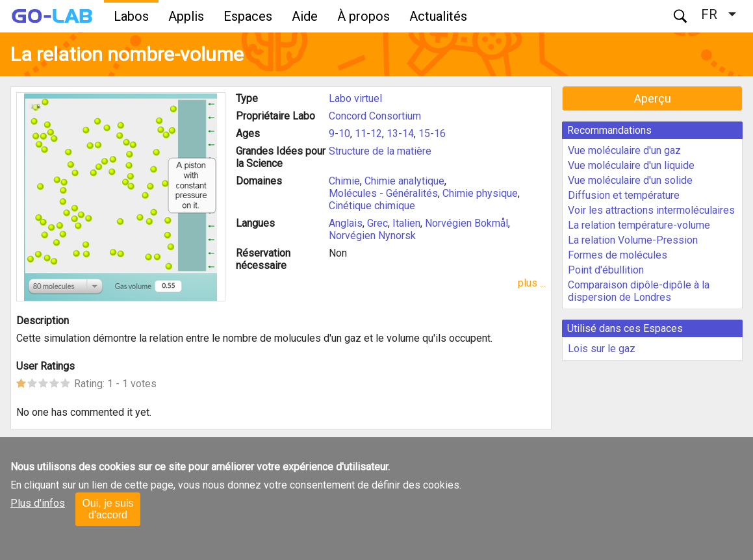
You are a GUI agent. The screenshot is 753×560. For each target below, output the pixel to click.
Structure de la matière (380, 151)
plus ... (532, 283)
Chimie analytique (404, 181)
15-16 (432, 134)
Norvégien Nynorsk (372, 235)
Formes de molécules (618, 255)
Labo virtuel (355, 98)
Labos (131, 16)
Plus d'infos (38, 503)
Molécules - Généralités (383, 193)
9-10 (339, 134)
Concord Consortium (375, 116)
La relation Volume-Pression (633, 240)
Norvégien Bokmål (466, 223)
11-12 (368, 134)
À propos (364, 16)
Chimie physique (480, 193)
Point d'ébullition (606, 270)
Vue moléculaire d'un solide (630, 180)
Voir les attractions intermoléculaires (651, 210)
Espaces (248, 16)
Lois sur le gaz (602, 349)
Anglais (346, 223)
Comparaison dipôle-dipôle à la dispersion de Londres (639, 291)
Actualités (438, 16)
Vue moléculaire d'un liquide (631, 165)
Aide (305, 16)
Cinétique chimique (372, 206)
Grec (377, 223)
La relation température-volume (639, 225)
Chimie (344, 181)
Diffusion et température (624, 195)
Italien (406, 223)
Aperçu (653, 98)
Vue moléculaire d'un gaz (624, 150)
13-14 (400, 134)
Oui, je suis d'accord (108, 509)
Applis (186, 16)
